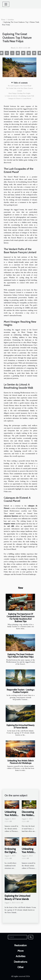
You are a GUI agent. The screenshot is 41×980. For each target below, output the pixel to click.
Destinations (21, 962)
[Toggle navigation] (6, 4)
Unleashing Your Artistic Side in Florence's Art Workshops (21, 762)
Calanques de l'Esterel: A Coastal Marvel (20, 99)
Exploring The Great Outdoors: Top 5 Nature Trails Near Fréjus (21, 656)
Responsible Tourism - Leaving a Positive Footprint (20, 691)
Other (20, 967)
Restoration (20, 945)
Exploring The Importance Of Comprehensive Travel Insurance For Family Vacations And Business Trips (20, 618)
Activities (11, 20)
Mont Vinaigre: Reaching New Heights (20, 93)
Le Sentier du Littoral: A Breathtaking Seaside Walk (19, 96)
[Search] (18, 937)
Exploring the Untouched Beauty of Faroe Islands (20, 726)
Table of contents (20, 83)
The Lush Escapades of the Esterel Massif (20, 86)
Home (3, 20)
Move (21, 951)
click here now (24, 567)
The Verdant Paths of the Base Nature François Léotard (20, 90)
